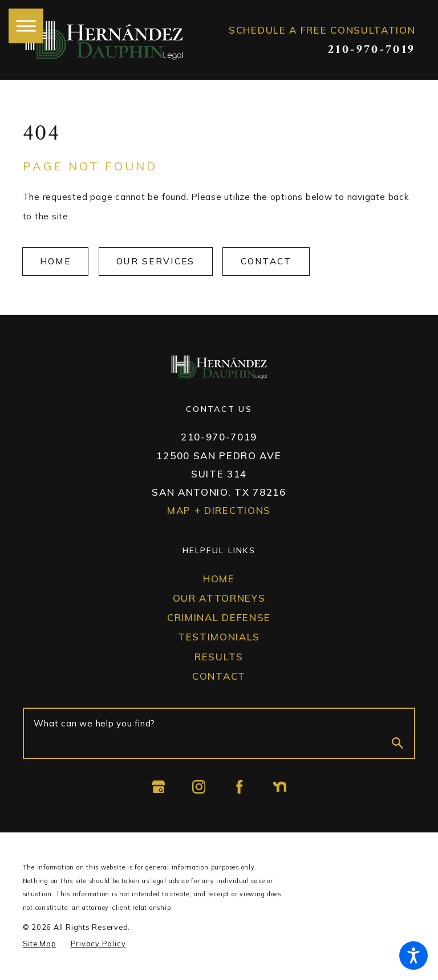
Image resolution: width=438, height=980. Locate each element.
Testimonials (219, 637)
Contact (266, 261)
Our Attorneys (219, 598)
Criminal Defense (219, 617)
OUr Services (155, 261)
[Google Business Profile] (159, 787)
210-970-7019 (372, 50)
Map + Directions (219, 510)
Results (219, 657)
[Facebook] (240, 787)
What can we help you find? (94, 723)
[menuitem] (219, 579)
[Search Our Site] (398, 745)
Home (55, 261)
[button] (413, 955)
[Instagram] (199, 787)
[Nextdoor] (280, 787)
